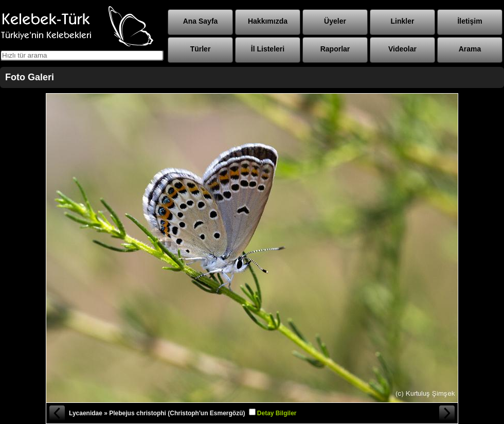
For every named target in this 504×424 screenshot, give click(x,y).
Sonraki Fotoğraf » (447, 413)
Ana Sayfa (201, 21)
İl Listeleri (268, 49)
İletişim (470, 21)
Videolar (402, 49)
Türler (201, 49)
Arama (470, 49)
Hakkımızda (268, 21)
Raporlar (335, 49)
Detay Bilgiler (277, 413)
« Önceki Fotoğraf (57, 413)
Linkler (403, 21)
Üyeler (335, 21)
